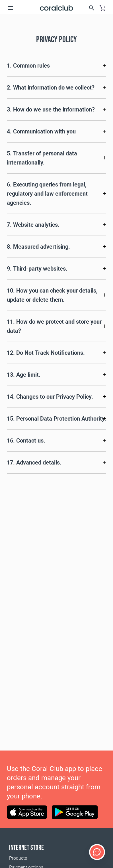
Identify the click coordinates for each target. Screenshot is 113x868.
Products (18, 858)
